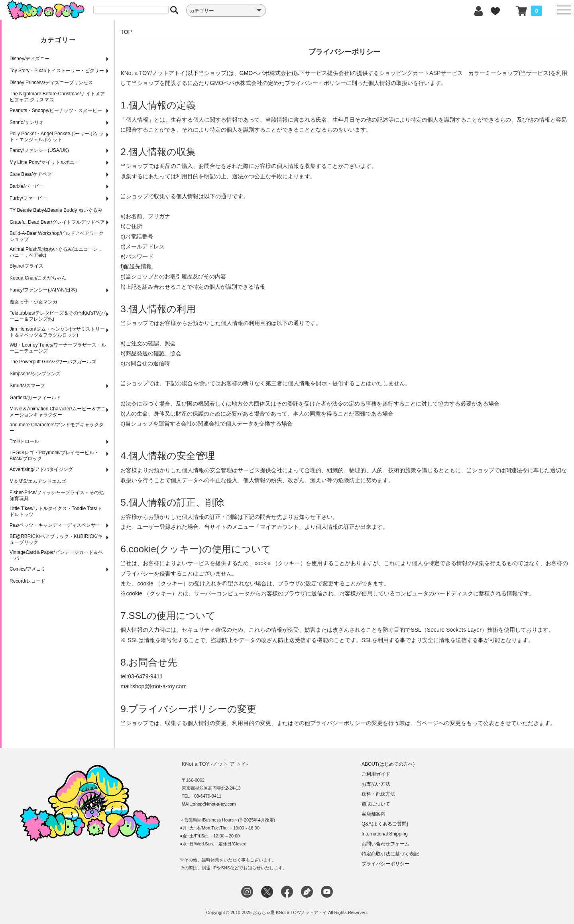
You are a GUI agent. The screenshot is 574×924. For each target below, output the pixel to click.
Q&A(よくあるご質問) (385, 824)
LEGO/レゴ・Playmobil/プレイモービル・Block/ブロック (54, 456)
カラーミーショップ (493, 73)
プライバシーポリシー (385, 864)
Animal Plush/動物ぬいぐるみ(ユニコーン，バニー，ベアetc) (56, 252)
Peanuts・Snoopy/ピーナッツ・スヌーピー (56, 110)
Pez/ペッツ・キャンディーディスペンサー (55, 525)
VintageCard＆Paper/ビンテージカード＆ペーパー (56, 555)
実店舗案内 (373, 814)
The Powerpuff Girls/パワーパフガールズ (53, 362)
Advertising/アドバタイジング (41, 469)
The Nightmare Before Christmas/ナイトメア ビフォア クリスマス (57, 97)
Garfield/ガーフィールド (35, 398)
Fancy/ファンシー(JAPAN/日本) (43, 290)
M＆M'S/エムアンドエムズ (38, 481)
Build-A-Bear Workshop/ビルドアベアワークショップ (57, 236)
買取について (376, 804)
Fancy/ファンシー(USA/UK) (39, 150)
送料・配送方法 (378, 794)
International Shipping (385, 834)
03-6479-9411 (208, 796)
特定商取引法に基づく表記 (390, 854)
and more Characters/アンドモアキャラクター (57, 428)
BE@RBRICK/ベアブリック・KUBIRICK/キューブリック (56, 539)
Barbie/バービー (27, 186)
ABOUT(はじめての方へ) (388, 764)
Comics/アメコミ (28, 569)
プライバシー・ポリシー (315, 83)
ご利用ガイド (376, 774)
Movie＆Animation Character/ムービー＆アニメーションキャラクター (58, 412)
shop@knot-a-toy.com (214, 804)
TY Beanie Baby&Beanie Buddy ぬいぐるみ (56, 210)
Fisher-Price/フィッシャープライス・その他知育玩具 (57, 495)
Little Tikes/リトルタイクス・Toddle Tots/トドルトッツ (56, 511)
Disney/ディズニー (29, 59)
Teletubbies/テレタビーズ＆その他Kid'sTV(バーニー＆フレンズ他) (58, 316)
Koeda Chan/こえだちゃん (38, 278)
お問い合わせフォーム (385, 844)
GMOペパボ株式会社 (266, 73)
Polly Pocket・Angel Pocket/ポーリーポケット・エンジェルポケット (57, 137)
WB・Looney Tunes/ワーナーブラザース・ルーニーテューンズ (58, 348)
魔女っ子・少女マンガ (33, 302)
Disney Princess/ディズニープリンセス (51, 83)
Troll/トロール (24, 441)
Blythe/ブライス (27, 266)
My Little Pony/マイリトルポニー (44, 162)
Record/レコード (28, 581)
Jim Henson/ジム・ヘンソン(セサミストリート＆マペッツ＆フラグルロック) (57, 332)
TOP (126, 32)
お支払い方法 (376, 784)
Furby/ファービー (28, 198)
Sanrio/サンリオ (27, 122)
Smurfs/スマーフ (27, 386)
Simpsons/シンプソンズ (35, 374)
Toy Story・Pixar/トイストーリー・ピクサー (57, 71)
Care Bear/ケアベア (31, 174)
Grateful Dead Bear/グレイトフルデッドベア (57, 222)
